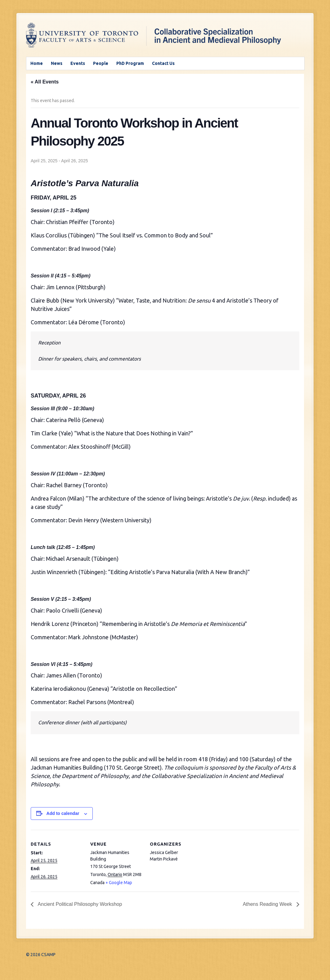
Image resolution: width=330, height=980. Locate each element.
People (101, 63)
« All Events (45, 82)
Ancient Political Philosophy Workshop (79, 904)
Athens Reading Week (268, 904)
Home (37, 63)
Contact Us (163, 63)
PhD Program (130, 63)
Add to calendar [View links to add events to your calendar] (63, 813)
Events (78, 63)
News (57, 63)
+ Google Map (119, 883)
